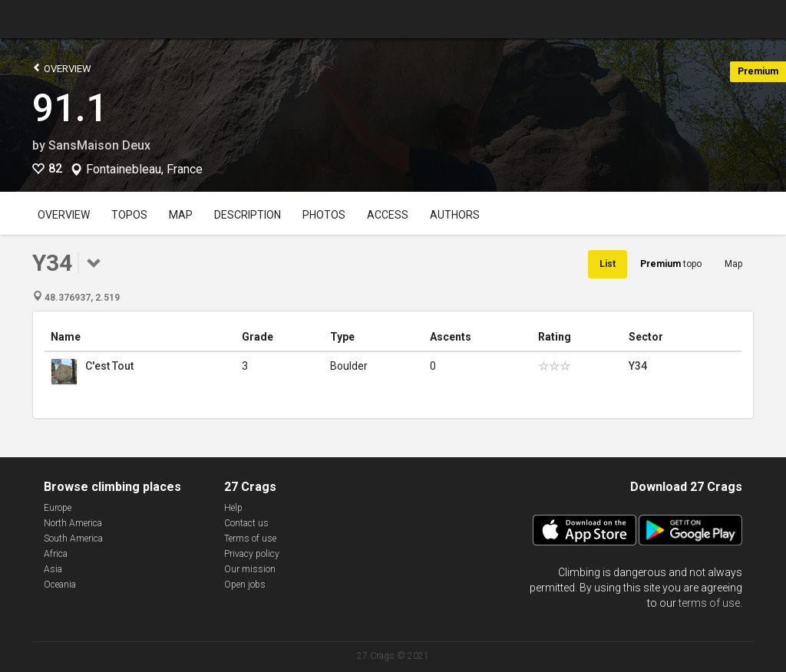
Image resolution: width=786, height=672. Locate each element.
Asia (53, 569)
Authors (455, 215)
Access (388, 215)
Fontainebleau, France (144, 170)
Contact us (246, 523)
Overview (62, 68)
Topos (129, 215)
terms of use (709, 603)
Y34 (638, 366)
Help (233, 508)
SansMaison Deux (99, 145)
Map (181, 215)
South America (73, 539)
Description (248, 215)
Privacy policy (252, 554)
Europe (58, 508)
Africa (56, 554)
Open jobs (245, 585)
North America (73, 523)
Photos (324, 215)
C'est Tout (109, 366)
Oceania (60, 585)
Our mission (250, 569)
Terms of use (250, 539)
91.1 (70, 108)
